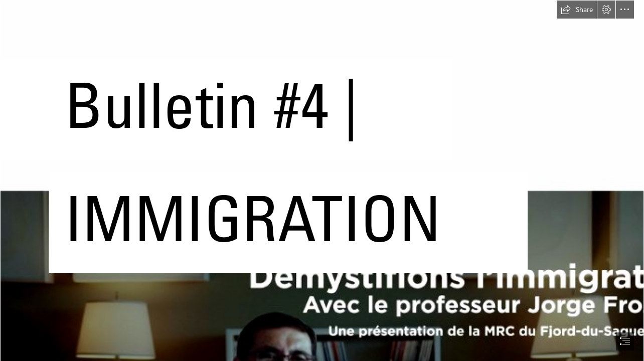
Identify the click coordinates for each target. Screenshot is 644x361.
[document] (322, 180)
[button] (577, 10)
